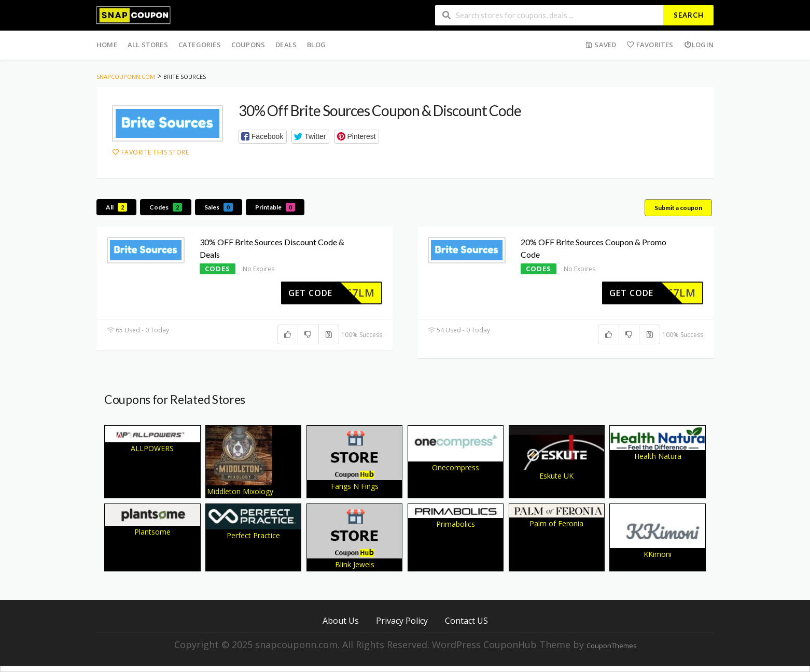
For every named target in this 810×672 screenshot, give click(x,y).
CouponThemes (611, 646)
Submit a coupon (678, 208)
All (116, 207)
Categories (200, 45)
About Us (341, 620)
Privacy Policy (402, 620)
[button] (263, 137)
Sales (219, 207)
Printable (275, 207)
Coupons (248, 45)
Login (699, 45)
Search (689, 15)
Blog (316, 45)
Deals (286, 45)
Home (107, 45)
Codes (166, 207)
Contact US (466, 620)
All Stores (148, 45)
